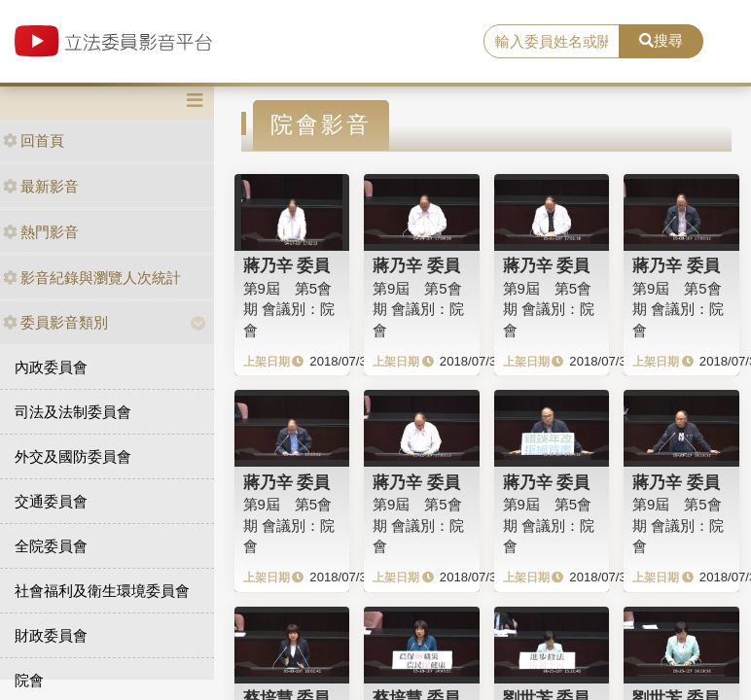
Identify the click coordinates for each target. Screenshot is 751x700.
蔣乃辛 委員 (287, 265)
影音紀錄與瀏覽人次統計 (92, 278)
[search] (552, 42)
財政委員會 (51, 635)
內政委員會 (51, 367)
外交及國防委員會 (73, 456)
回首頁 (34, 140)
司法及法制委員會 (73, 412)
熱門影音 (41, 232)
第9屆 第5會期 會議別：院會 (289, 309)
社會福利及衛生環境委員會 (102, 591)
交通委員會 (51, 501)
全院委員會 (51, 546)
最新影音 (41, 186)
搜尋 (661, 40)
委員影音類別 (55, 322)
